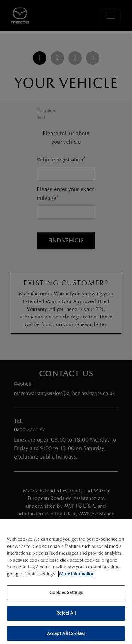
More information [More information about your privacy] (77, 576)
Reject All (66, 615)
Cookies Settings (66, 595)
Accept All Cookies (66, 635)
